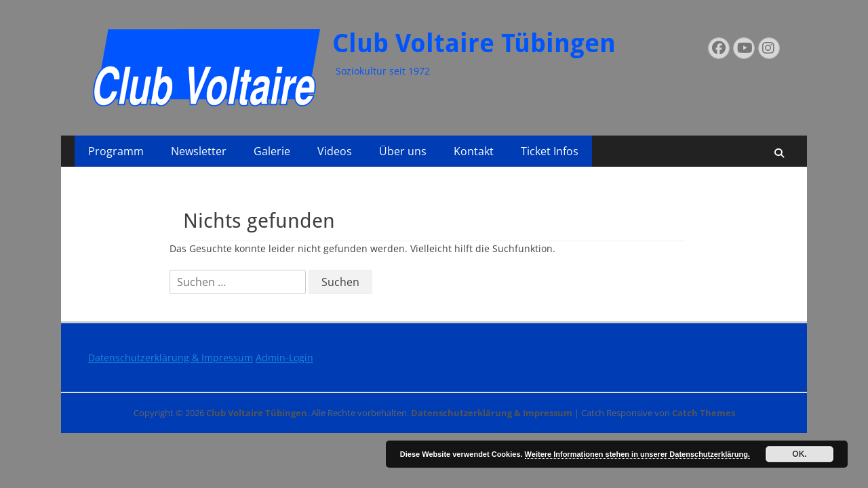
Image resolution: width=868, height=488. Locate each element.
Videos (335, 151)
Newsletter (199, 151)
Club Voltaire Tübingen (474, 43)
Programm (116, 151)
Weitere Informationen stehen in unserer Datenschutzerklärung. (637, 454)
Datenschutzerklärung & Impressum (171, 358)
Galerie (272, 151)
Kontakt (474, 151)
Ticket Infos (550, 151)
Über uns (403, 151)
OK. (799, 454)
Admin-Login (284, 358)
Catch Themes (704, 413)
